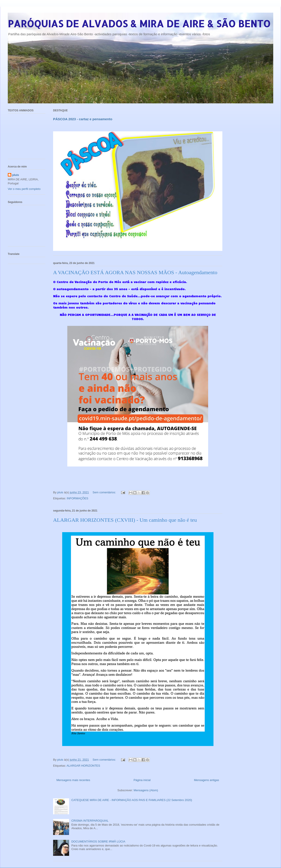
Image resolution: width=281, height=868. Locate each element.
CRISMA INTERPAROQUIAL (90, 821)
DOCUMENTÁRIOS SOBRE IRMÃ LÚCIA (98, 841)
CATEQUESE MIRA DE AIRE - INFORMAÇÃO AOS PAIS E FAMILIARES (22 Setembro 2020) (132, 800)
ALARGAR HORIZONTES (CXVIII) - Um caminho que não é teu (125, 520)
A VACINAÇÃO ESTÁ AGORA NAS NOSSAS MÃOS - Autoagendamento (135, 272)
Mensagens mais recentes (73, 780)
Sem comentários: (105, 492)
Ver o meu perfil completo (24, 189)
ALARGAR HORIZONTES (83, 766)
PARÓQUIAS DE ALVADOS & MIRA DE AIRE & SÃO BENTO (139, 24)
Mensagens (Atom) (146, 790)
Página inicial (142, 780)
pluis (16, 175)
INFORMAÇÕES (77, 498)
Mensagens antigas (206, 780)
